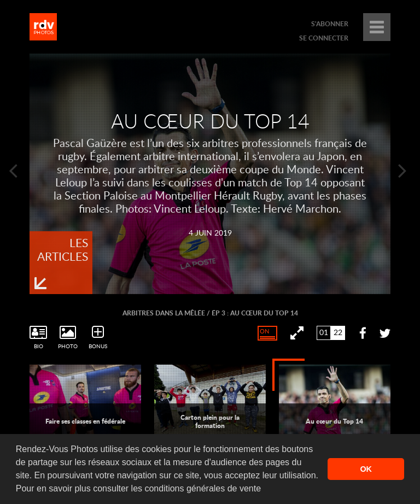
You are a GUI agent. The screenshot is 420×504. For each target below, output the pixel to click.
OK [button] (366, 469)
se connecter (324, 38)
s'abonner (330, 24)
